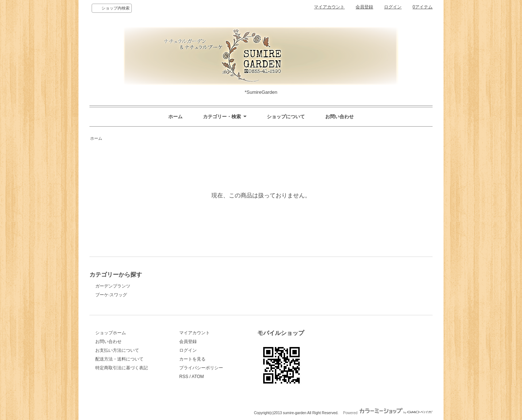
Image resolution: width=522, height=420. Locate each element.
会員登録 (364, 7)
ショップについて (286, 117)
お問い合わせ (339, 117)
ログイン (393, 7)
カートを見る (192, 359)
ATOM (198, 377)
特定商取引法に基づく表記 (122, 368)
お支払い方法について (117, 350)
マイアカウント (329, 7)
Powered (388, 413)
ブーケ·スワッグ (111, 295)
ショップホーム (111, 333)
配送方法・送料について (119, 359)
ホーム (175, 117)
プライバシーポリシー (201, 368)
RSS (184, 377)
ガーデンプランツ (113, 286)
